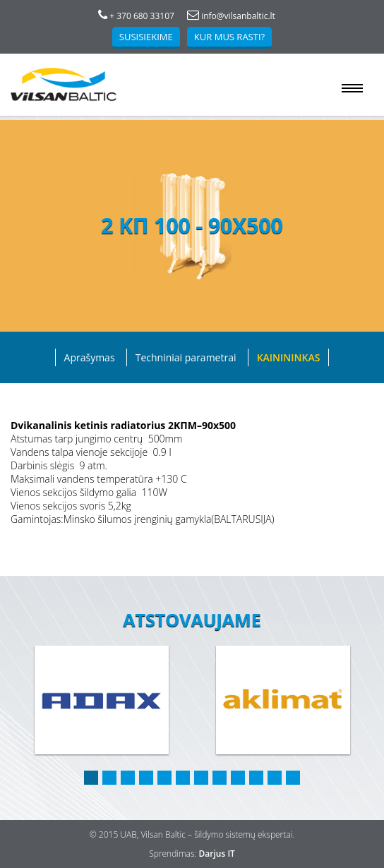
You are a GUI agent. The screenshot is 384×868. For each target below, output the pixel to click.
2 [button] (109, 778)
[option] (101, 701)
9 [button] (238, 778)
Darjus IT (217, 854)
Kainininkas (289, 357)
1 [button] (91, 778)
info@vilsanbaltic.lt (231, 16)
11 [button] (275, 778)
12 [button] (293, 778)
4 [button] (146, 778)
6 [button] (183, 778)
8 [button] (220, 778)
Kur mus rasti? (229, 37)
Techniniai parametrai (186, 357)
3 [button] (128, 778)
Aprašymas (90, 357)
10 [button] (256, 778)
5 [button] (164, 778)
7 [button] (201, 778)
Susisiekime (146, 37)
